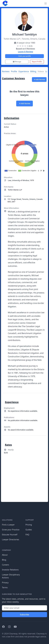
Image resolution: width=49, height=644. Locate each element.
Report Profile (37, 62)
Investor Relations (10, 570)
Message (17, 62)
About (5, 555)
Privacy (5, 583)
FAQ (27, 535)
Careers (6, 565)
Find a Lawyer (8, 525)
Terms (5, 587)
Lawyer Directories (11, 540)
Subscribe (24, 615)
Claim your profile (24, 56)
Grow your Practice (11, 530)
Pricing (29, 525)
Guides (29, 530)
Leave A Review (25, 52)
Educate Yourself (10, 535)
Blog (4, 560)
